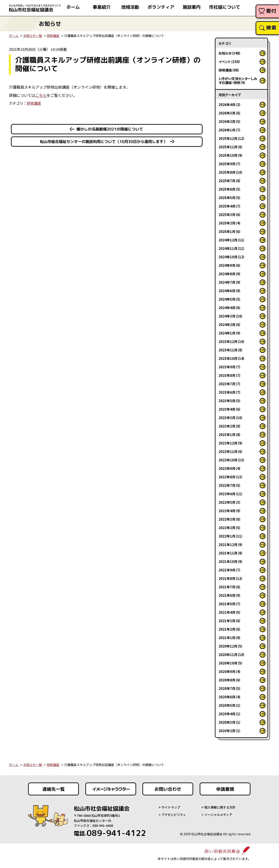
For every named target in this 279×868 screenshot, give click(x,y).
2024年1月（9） (230, 333)
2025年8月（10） (231, 172)
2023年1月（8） (230, 435)
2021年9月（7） (230, 570)
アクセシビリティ (174, 815)
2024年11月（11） (232, 248)
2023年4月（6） (230, 409)
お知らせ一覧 (33, 36)
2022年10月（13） (232, 460)
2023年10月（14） (232, 358)
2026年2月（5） (230, 121)
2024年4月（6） (230, 308)
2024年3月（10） (231, 316)
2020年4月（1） (230, 714)
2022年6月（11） (231, 494)
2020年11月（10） (232, 655)
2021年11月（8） (231, 553)
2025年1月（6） (230, 231)
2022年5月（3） (230, 502)
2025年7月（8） (230, 181)
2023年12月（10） (232, 341)
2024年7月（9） (230, 282)
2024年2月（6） (230, 325)
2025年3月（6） (230, 215)
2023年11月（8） (231, 350)
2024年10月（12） (232, 257)
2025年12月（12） (232, 138)
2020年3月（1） (230, 722)
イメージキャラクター (111, 789)
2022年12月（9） (231, 443)
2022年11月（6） (231, 451)
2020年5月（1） (230, 705)
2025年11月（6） (231, 147)
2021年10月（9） (231, 561)
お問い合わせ (168, 789)
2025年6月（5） (230, 189)
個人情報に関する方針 (220, 807)
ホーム (14, 36)
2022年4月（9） (230, 511)
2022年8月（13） (231, 477)
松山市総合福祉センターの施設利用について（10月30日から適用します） (104, 142)
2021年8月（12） (231, 578)
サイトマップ (171, 807)
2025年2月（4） (230, 223)
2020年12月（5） (231, 646)
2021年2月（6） (230, 629)
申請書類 (225, 789)
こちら (41, 95)
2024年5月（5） (230, 299)
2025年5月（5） (230, 198)
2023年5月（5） (230, 401)
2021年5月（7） (230, 604)
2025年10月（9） (231, 155)
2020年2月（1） (230, 731)
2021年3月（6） (230, 621)
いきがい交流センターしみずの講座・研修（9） (238, 80)
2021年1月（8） (230, 638)
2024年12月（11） (232, 240)
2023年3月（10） (231, 418)
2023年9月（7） (230, 367)
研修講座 (53, 36)
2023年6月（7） (230, 392)
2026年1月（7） (230, 130)
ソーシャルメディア (218, 815)
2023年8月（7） (230, 375)
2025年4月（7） (230, 206)
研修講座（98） (229, 70)
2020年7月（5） (230, 688)
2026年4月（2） (230, 105)
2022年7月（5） (230, 485)
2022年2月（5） (230, 528)
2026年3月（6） (230, 113)
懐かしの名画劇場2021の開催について (110, 129)
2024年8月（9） (230, 274)
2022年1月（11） (231, 536)
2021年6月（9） (230, 595)
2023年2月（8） (230, 426)
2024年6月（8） (230, 291)
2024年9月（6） (230, 265)
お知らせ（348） (230, 53)
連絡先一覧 (53, 789)
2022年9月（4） (230, 468)
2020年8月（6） (230, 680)
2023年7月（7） (230, 384)
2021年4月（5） (230, 612)
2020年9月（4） (230, 671)
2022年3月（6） (230, 519)
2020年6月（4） (230, 697)
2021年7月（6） (230, 587)
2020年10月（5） (231, 663)
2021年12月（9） (231, 545)
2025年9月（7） (230, 164)
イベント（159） (230, 62)
